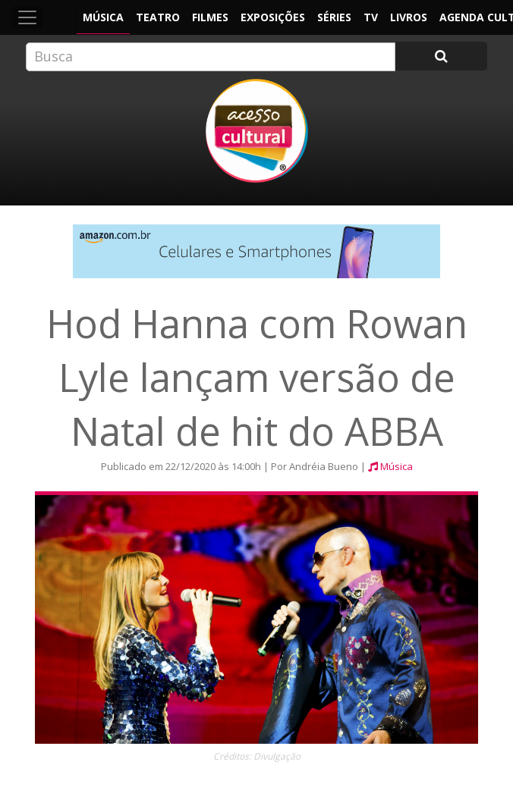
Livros (409, 17)
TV (371, 17)
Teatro (158, 17)
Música (103, 17)
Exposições (273, 17)
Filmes (210, 17)
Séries (334, 17)
